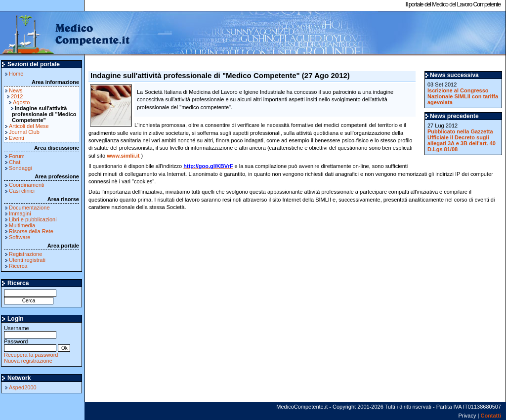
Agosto (21, 102)
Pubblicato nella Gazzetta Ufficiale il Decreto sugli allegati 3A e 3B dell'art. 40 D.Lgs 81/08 (462, 140)
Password (30, 345)
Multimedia (22, 225)
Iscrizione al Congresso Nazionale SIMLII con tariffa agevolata (463, 96)
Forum (17, 156)
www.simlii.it (123, 156)
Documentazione (29, 208)
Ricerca (18, 266)
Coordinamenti (27, 185)
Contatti (491, 416)
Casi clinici (22, 191)
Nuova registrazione (28, 361)
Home (16, 74)
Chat (15, 162)
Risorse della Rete (31, 231)
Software (20, 237)
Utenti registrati (27, 260)
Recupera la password (31, 355)
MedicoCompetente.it (65, 34)
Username (30, 331)
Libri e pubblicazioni (33, 219)
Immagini (20, 213)
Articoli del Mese (29, 126)
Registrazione (25, 254)
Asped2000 (23, 387)
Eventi (17, 138)
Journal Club (24, 132)
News (16, 90)
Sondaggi (21, 168)
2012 (17, 96)
